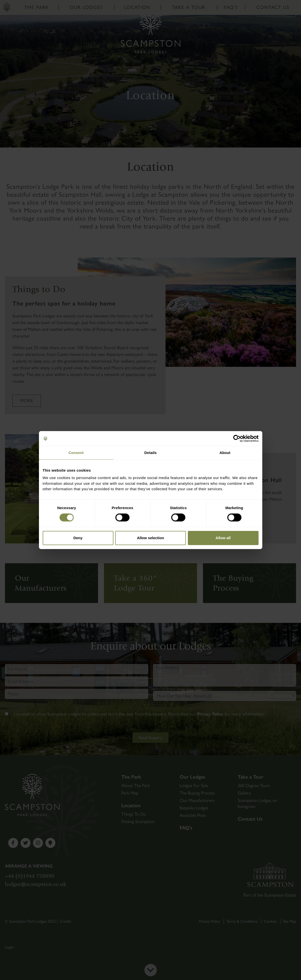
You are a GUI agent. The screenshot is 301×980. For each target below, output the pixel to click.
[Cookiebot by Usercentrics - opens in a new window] (237, 439)
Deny (78, 538)
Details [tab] (151, 453)
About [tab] (225, 453)
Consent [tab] (76, 453)
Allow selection (150, 538)
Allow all (223, 538)
